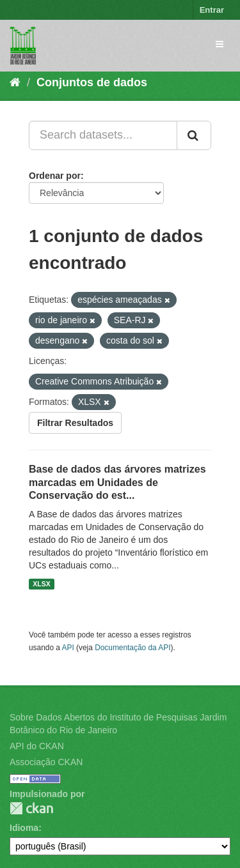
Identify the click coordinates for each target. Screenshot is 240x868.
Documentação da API (132, 648)
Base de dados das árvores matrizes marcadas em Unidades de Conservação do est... (117, 483)
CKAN (31, 808)
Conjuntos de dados (92, 82)
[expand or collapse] (220, 44)
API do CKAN (37, 746)
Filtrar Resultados (75, 423)
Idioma (24, 828)
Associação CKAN (46, 762)
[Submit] (194, 135)
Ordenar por (55, 176)
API (68, 648)
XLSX (41, 584)
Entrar (212, 10)
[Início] (15, 82)
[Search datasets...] (103, 135)
